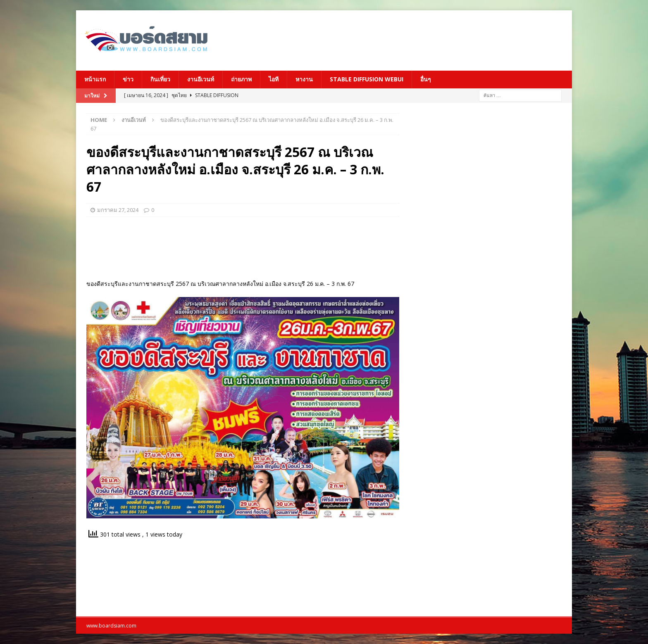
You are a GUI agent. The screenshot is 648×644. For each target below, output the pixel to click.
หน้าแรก (95, 79)
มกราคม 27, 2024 (118, 210)
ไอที (274, 79)
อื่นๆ (426, 79)
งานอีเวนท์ (201, 79)
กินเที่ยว (160, 79)
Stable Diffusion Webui (367, 79)
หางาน (304, 79)
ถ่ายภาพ (241, 79)
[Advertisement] (405, 39)
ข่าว (128, 79)
